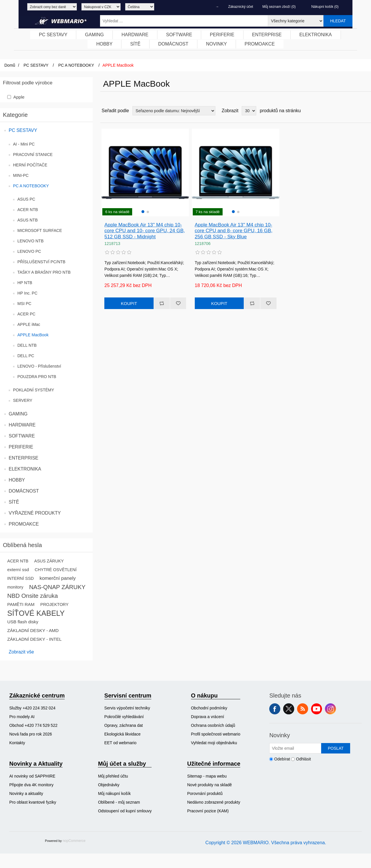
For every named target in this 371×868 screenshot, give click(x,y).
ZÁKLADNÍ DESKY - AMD (33, 630)
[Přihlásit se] (295, 748)
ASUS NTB (28, 220)
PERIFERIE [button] (222, 35)
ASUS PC (26, 199)
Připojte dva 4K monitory (31, 785)
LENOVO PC (29, 251)
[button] (143, 212)
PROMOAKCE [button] (260, 44)
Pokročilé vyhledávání (124, 717)
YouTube (317, 709)
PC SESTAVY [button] (53, 35)
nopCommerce (74, 841)
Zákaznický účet (241, 7)
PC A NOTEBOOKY (31, 186)
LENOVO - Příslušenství (39, 366)
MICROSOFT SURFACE (40, 230)
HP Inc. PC (27, 293)
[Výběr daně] (52, 7)
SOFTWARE (22, 436)
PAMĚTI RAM (21, 604)
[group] (145, 172)
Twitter (289, 709)
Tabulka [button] (356, 111)
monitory (15, 587)
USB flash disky (23, 622)
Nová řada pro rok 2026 (31, 734)
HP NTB (25, 283)
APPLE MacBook (33, 335)
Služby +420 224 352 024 (32, 708)
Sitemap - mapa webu (207, 776)
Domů (10, 65)
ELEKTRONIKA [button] (316, 35)
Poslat (336, 748)
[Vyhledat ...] (184, 21)
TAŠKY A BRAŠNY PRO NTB (44, 272)
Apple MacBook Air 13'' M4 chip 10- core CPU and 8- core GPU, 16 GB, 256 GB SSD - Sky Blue (234, 231)
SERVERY (23, 400)
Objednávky (109, 785)
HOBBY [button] (104, 44)
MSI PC (24, 304)
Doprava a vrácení (208, 717)
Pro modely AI (22, 717)
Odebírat (282, 759)
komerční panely (58, 578)
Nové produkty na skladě (210, 785)
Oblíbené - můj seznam (119, 802)
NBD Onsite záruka (33, 596)
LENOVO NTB (30, 241)
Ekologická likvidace (122, 734)
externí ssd (18, 570)
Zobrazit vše (21, 652)
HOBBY (17, 480)
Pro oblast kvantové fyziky (33, 802)
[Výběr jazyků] (140, 7)
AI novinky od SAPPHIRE (32, 776)
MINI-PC (21, 175)
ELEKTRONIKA (25, 469)
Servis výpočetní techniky (127, 708)
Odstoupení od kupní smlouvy (125, 811)
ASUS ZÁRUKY (49, 561)
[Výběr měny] (101, 7)
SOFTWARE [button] (179, 35)
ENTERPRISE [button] (267, 35)
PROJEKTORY (54, 604)
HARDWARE (22, 425)
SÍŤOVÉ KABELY (36, 613)
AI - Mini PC (24, 144)
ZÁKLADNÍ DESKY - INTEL (34, 639)
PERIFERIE (21, 447)
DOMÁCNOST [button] (173, 44)
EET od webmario (120, 743)
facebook (275, 709)
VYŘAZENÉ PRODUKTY (35, 513)
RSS (303, 709)
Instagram (330, 709)
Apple (19, 97)
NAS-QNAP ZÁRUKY (57, 587)
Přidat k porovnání (162, 303)
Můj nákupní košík (114, 793)
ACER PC (26, 314)
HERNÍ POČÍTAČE (30, 165)
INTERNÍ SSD (20, 578)
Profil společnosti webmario (216, 734)
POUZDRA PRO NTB (37, 377)
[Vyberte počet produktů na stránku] (249, 111)
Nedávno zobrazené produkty (214, 802)
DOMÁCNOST (24, 491)
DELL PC (26, 356)
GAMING (18, 414)
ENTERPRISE (23, 458)
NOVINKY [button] (217, 44)
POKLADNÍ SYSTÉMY (34, 390)
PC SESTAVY (23, 130)
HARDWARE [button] (135, 35)
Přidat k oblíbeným (178, 303)
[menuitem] (53, 35)
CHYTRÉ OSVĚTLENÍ (56, 570)
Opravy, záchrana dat (124, 725)
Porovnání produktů (205, 793)
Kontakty (17, 743)
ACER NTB (28, 210)
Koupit (129, 303)
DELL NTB (27, 345)
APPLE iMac (29, 324)
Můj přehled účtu (113, 776)
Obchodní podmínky (209, 708)
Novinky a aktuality (26, 793)
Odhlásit (303, 759)
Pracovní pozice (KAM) (208, 811)
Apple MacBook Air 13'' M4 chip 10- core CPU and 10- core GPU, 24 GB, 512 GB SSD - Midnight (145, 231)
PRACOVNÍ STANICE (33, 155)
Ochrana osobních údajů (213, 725)
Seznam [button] (366, 111)
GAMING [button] (94, 35)
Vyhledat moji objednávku (214, 743)
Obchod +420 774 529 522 (33, 725)
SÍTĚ (14, 502)
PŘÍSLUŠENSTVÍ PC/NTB (41, 262)
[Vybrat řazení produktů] (174, 111)
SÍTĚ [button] (135, 44)
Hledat (338, 21)
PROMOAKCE (24, 524)
